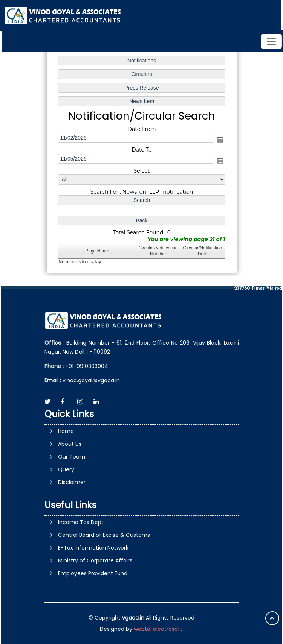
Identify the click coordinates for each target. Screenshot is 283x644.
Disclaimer (72, 482)
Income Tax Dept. (81, 522)
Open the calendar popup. (220, 140)
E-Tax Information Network (93, 548)
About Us (70, 444)
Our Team (72, 457)
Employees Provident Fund (93, 573)
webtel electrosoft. (159, 629)
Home (66, 431)
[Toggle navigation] (271, 41)
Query (66, 469)
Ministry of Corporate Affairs (95, 560)
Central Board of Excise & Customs (104, 535)
